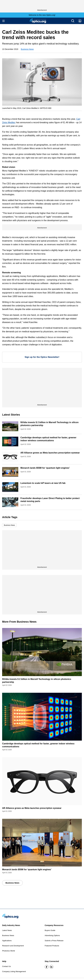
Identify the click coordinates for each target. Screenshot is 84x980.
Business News (27, 49)
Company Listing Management (14, 971)
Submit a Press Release (54, 941)
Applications (7, 941)
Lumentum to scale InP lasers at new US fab (43, 483)
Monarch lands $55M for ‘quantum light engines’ (45, 468)
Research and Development (13, 946)
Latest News (7, 930)
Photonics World (8, 951)
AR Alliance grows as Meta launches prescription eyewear (50, 453)
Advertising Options (52, 935)
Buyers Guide (50, 930)
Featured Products (52, 946)
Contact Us (6, 966)
